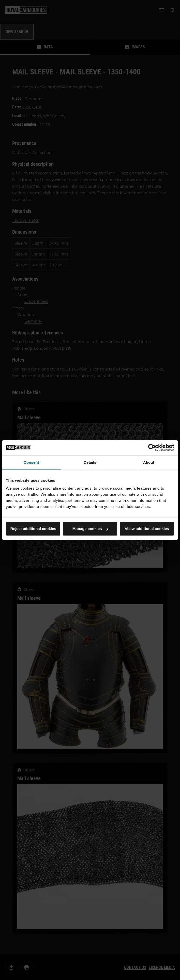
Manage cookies (90, 529)
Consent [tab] (31, 462)
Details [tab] (90, 462)
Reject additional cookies (33, 529)
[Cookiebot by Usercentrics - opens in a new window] (152, 447)
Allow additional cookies (147, 529)
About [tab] (149, 462)
